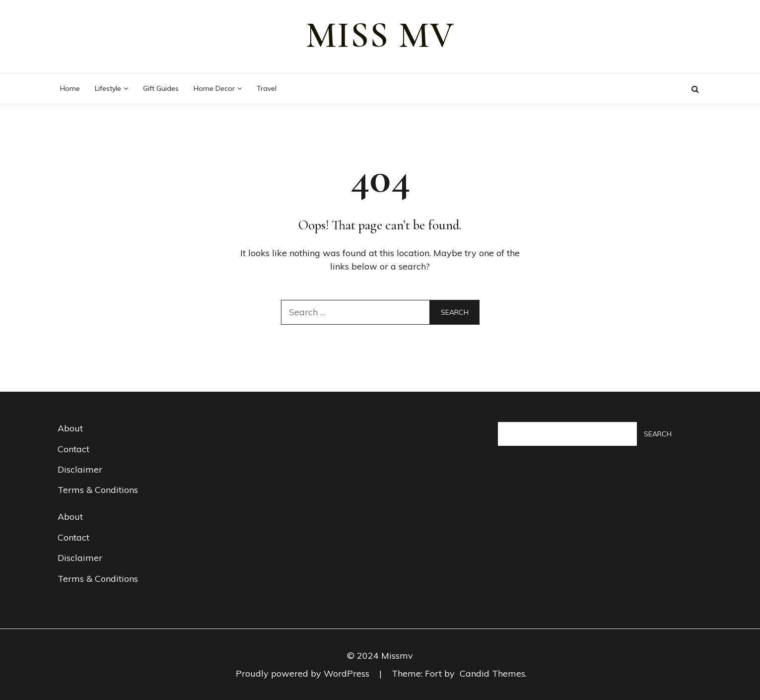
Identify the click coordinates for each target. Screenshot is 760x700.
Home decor (214, 88)
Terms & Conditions (98, 490)
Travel (267, 88)
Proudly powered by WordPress (304, 673)
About (70, 428)
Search (658, 434)
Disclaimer (80, 469)
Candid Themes (492, 673)
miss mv (380, 35)
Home (70, 88)
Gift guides (161, 88)
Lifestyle (108, 88)
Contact (73, 449)
